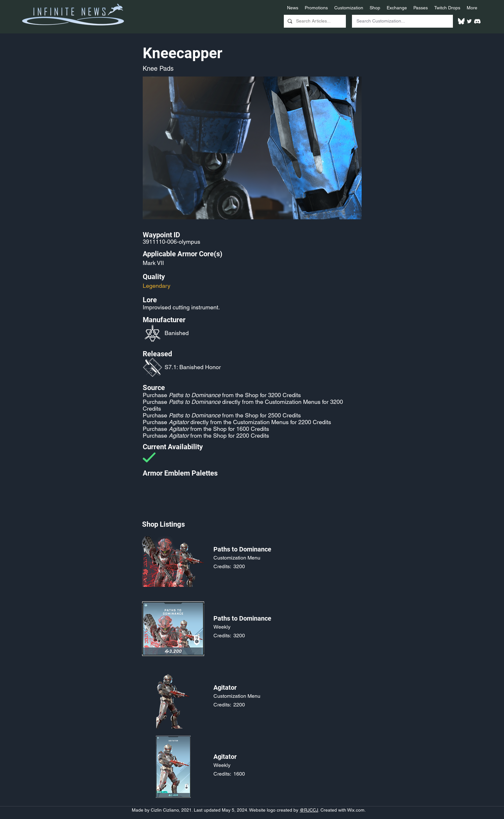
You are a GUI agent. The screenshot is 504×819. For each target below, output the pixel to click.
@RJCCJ (309, 810)
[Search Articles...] (314, 21)
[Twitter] (469, 21)
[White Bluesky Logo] (461, 21)
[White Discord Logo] (477, 21)
